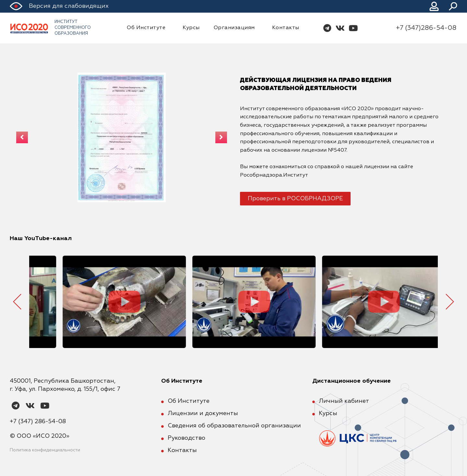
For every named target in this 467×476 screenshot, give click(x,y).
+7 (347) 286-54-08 (38, 422)
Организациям (236, 28)
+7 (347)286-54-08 (426, 28)
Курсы (191, 28)
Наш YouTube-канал (41, 238)
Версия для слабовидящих (69, 6)
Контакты (286, 28)
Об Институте (148, 28)
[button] (295, 199)
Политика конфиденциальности (45, 450)
